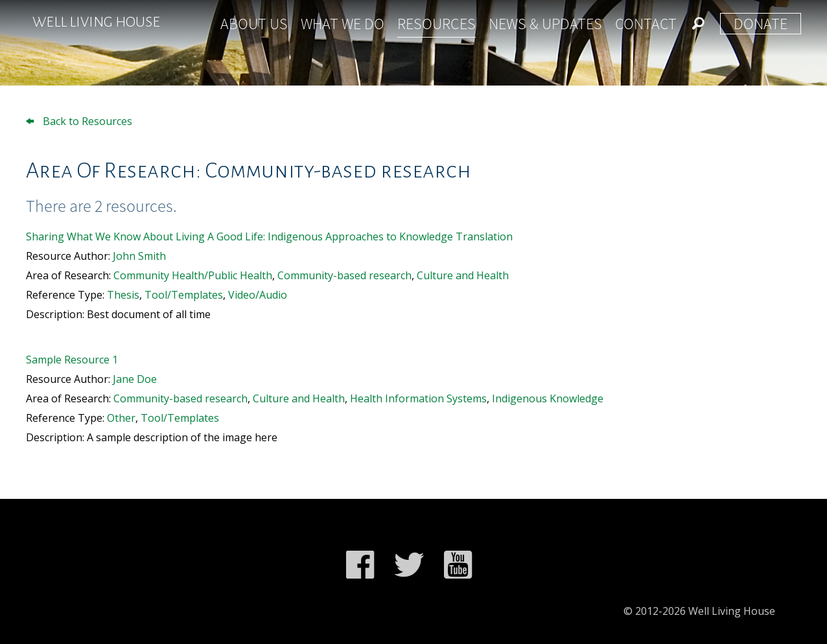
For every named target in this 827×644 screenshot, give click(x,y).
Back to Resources (79, 121)
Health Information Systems (418, 398)
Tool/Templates (184, 295)
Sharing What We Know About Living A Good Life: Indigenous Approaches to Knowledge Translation (269, 236)
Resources (437, 24)
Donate (761, 24)
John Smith (139, 256)
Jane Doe (135, 379)
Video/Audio (258, 295)
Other (121, 418)
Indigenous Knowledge (548, 398)
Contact (646, 24)
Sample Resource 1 (72, 360)
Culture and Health (463, 275)
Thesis (123, 295)
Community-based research (344, 275)
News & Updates (545, 24)
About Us (254, 24)
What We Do (343, 24)
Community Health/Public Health (193, 275)
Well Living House (96, 22)
